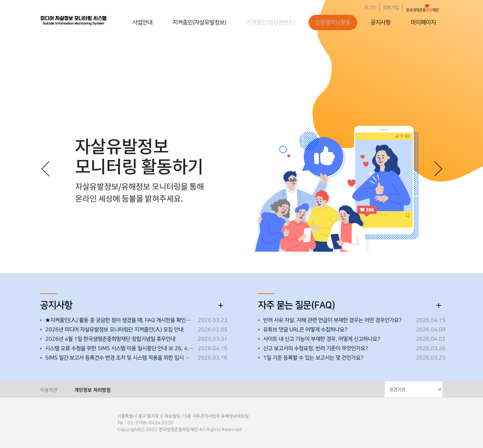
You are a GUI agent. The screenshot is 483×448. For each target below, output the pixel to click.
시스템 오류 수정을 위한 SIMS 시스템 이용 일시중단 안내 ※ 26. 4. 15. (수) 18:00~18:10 (120, 348)
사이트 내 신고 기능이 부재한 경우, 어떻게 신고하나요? (322, 339)
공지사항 (381, 22)
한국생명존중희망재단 (74, 20)
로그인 (370, 8)
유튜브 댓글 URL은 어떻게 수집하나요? (305, 330)
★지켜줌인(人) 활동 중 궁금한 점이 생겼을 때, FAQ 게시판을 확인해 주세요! (120, 320)
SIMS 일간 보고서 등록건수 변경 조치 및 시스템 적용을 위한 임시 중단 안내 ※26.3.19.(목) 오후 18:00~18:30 (120, 358)
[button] (434, 168)
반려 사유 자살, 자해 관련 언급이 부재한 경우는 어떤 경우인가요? (332, 320)
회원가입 (391, 8)
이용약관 (49, 390)
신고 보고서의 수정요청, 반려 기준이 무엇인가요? (316, 348)
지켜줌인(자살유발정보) (200, 22)
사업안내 (143, 22)
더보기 (221, 305)
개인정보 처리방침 (93, 390)
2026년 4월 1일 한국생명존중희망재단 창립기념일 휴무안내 (110, 339)
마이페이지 (423, 22)
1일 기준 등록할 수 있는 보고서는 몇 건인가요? (313, 358)
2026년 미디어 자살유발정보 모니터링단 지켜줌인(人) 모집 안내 (114, 330)
